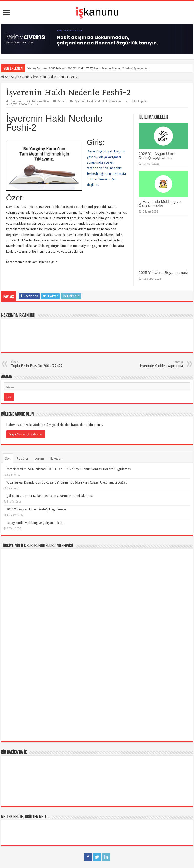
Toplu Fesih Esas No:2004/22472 (37, 364)
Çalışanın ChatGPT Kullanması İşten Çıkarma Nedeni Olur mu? (50, 496)
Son (8, 459)
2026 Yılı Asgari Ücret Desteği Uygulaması (157, 156)
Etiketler (56, 459)
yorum (39, 459)
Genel (26, 77)
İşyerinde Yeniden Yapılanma (157, 364)
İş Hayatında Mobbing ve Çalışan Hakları (160, 203)
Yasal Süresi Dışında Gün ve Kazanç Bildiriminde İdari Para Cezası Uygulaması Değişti (67, 482)
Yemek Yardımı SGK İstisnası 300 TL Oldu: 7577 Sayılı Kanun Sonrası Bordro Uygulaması (88, 68)
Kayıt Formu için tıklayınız (26, 434)
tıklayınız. (51, 262)
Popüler (23, 459)
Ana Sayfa (10, 77)
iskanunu (17, 101)
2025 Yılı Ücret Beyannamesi (163, 272)
